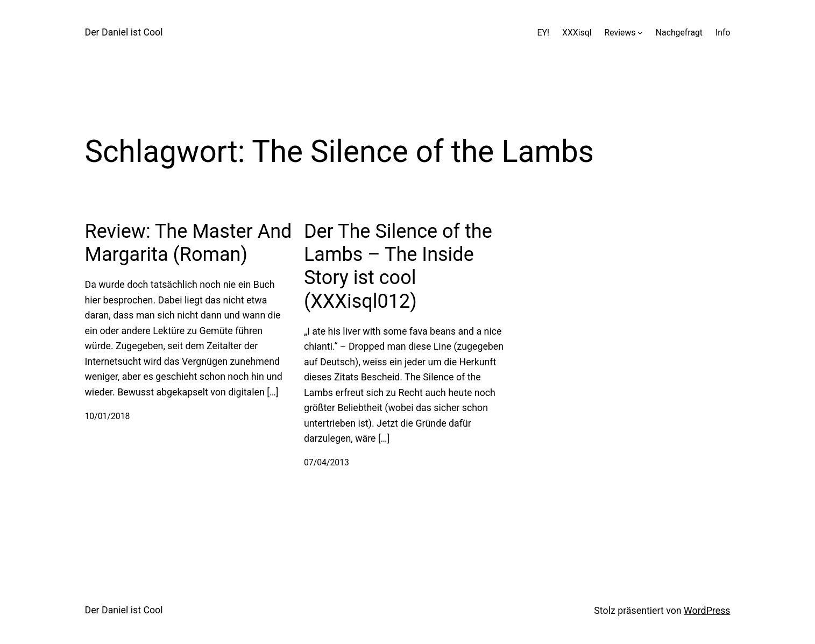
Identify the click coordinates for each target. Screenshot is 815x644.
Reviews (620, 33)
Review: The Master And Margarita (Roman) (189, 243)
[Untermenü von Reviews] (640, 33)
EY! (544, 33)
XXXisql (577, 33)
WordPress (707, 610)
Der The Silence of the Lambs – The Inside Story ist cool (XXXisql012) (398, 266)
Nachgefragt (679, 33)
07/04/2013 (327, 462)
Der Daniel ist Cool (124, 32)
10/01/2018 (108, 416)
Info (723, 33)
